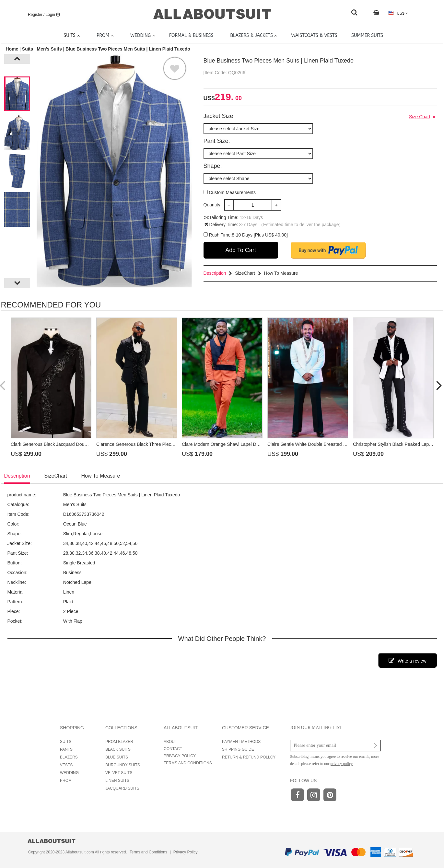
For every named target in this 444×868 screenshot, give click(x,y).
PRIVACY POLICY (180, 756)
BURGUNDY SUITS (123, 765)
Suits (28, 49)
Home (13, 49)
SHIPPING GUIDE (238, 749)
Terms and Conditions (148, 852)
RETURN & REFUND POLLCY (249, 757)
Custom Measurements (230, 192)
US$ (398, 13)
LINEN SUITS (117, 781)
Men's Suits (49, 49)
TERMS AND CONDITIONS (188, 763)
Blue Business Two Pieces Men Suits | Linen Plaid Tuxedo (128, 49)
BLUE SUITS (117, 757)
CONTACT (173, 749)
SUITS (66, 742)
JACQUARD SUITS (122, 788)
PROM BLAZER (119, 742)
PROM (66, 781)
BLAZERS (69, 757)
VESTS (66, 765)
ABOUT (170, 742)
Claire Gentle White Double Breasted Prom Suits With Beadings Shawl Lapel (345, 444)
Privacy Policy (186, 852)
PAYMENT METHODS (241, 742)
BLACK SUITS (118, 749)
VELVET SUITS (119, 773)
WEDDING (69, 773)
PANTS (66, 749)
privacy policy (341, 764)
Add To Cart (241, 250)
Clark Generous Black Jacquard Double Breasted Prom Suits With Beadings (87, 444)
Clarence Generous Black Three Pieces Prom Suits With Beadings (163, 444)
